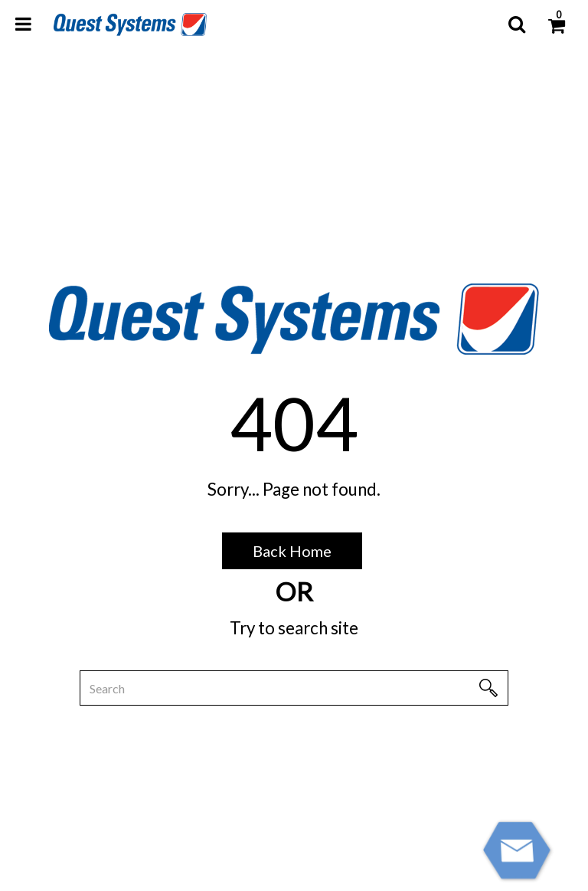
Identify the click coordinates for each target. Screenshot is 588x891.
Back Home (292, 551)
